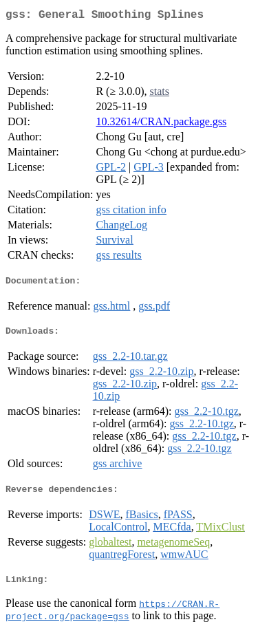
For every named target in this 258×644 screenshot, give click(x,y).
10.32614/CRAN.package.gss (161, 124)
